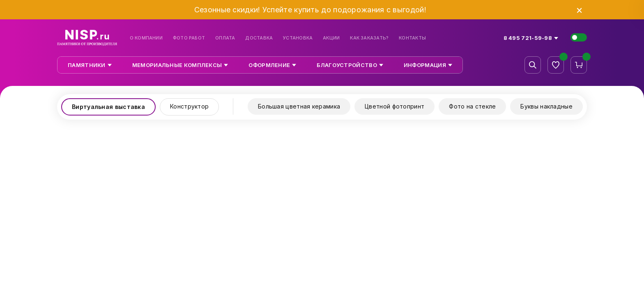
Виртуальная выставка (108, 107)
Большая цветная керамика (299, 106)
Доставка (259, 38)
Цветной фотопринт (394, 106)
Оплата (225, 38)
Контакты (412, 38)
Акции (331, 38)
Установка (298, 38)
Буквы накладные (546, 106)
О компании (146, 38)
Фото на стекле (472, 106)
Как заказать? (369, 38)
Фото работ (189, 38)
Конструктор (189, 106)
